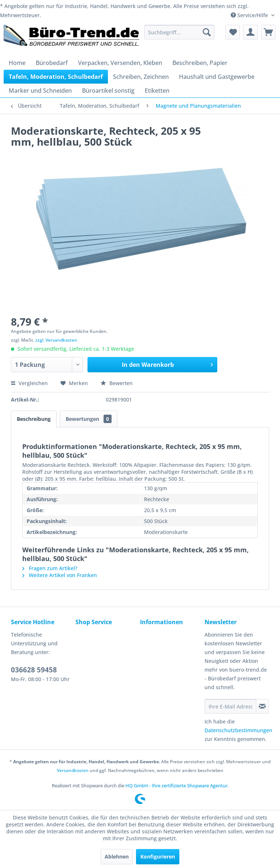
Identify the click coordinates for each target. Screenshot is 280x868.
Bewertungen (89, 419)
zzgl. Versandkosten (56, 340)
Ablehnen (117, 857)
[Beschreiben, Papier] (200, 63)
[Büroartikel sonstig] (108, 91)
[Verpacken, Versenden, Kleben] (120, 63)
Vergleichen (29, 383)
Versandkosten (73, 770)
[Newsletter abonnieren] (262, 706)
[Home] (17, 63)
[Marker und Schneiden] (40, 91)
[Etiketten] (157, 91)
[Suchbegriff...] (179, 32)
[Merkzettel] (233, 32)
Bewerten (117, 383)
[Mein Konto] (250, 32)
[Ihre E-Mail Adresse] (230, 706)
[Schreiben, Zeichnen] (141, 77)
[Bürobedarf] (52, 63)
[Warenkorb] (268, 32)
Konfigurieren (158, 857)
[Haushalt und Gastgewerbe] (217, 77)
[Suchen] (207, 32)
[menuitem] (179, 32)
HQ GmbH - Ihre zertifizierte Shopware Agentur (176, 786)
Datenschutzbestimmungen (238, 730)
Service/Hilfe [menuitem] (250, 15)
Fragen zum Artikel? (50, 568)
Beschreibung (34, 419)
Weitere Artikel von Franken (60, 575)
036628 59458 (34, 670)
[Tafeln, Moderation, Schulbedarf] (56, 77)
